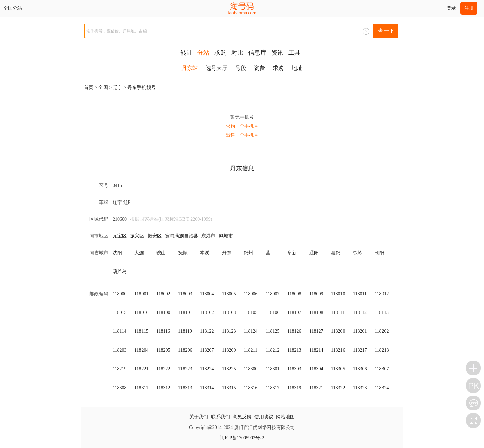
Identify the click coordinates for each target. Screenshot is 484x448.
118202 (382, 331)
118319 (294, 388)
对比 (237, 53)
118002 (163, 294)
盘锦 (336, 253)
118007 (272, 294)
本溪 (205, 253)
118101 (185, 312)
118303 (294, 369)
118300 (251, 369)
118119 (185, 331)
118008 (294, 294)
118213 (294, 350)
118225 (229, 369)
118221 (141, 369)
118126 (294, 331)
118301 (272, 369)
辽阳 (314, 253)
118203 (119, 350)
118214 (316, 350)
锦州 (248, 253)
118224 (207, 369)
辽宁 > (120, 87)
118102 (207, 312)
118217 (360, 350)
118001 (141, 294)
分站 (203, 53)
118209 (229, 350)
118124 (251, 331)
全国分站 (13, 8)
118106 (272, 312)
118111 (338, 312)
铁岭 (358, 253)
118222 (163, 369)
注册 (469, 8)
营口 (270, 253)
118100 (163, 312)
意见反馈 (242, 417)
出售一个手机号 (242, 135)
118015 (119, 312)
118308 (119, 388)
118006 (251, 294)
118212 (272, 350)
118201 (360, 331)
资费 (259, 68)
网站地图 (285, 417)
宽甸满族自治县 (182, 236)
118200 (338, 331)
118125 (272, 331)
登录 (451, 8)
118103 (229, 312)
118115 (141, 331)
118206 (185, 350)
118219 (119, 369)
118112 (360, 312)
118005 (229, 294)
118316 (251, 388)
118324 (382, 388)
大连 (139, 253)
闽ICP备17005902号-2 (242, 438)
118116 (163, 331)
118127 (316, 331)
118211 (251, 350)
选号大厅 (216, 68)
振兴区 (137, 236)
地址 (297, 68)
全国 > (106, 87)
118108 (316, 312)
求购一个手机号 (242, 126)
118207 (207, 350)
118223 (185, 369)
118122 (207, 331)
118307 (382, 369)
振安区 (155, 236)
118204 (141, 350)
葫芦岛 (120, 272)
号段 (241, 68)
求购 (220, 53)
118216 (338, 350)
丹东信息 (242, 168)
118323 (360, 388)
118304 (316, 369)
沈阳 (117, 253)
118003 (185, 294)
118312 (163, 388)
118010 (338, 294)
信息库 (257, 53)
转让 (187, 53)
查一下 (386, 31)
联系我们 (220, 417)
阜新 (292, 253)
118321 (316, 388)
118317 (272, 388)
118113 (382, 312)
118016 (141, 312)
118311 (141, 388)
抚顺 (183, 253)
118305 (338, 369)
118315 (229, 388)
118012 (382, 294)
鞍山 (161, 253)
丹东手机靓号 (142, 87)
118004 (207, 294)
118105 (251, 312)
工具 (294, 53)
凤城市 (226, 236)
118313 (185, 388)
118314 (207, 388)
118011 (360, 294)
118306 (360, 369)
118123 (229, 331)
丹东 (227, 253)
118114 (119, 331)
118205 (163, 350)
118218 (382, 350)
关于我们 (199, 417)
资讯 (277, 53)
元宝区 (120, 236)
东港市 (208, 236)
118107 (294, 312)
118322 (338, 388)
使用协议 (264, 417)
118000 (119, 294)
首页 (89, 87)
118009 (316, 294)
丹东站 (190, 68)
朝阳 (379, 253)
